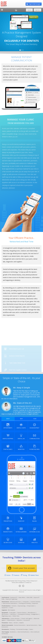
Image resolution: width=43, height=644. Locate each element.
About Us (34, 581)
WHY (21, 419)
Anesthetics (13, 632)
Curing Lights (12, 613)
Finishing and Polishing (25, 603)
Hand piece (13, 614)
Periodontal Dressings (22, 629)
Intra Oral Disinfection (23, 632)
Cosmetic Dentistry (35, 602)
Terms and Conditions (18, 583)
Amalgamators (35, 614)
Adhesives (19, 620)
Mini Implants (11, 610)
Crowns (11, 608)
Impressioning (21, 606)
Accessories (27, 620)
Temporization (31, 606)
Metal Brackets (11, 620)
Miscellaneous (32, 613)
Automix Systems (22, 613)
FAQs (28, 581)
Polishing (12, 629)
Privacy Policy (22, 581)
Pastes (10, 623)
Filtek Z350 (29, 597)
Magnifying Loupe (6, 616)
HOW (35, 419)
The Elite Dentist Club (11, 581)
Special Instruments (32, 625)
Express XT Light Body (12, 599)
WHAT (8, 419)
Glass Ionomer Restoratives (10, 603)
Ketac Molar (22, 597)
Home (7, 575)
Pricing (24, 575)
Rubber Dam (16, 616)
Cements (14, 606)
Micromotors (5, 614)
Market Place (33, 575)
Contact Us (28, 583)
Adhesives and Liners (15, 602)
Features (16, 575)
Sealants (21, 623)
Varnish (16, 623)
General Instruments (20, 625)
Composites (26, 602)
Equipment (35, 603)
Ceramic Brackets (15, 619)
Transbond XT (13, 597)
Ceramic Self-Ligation (27, 619)
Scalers (31, 629)
